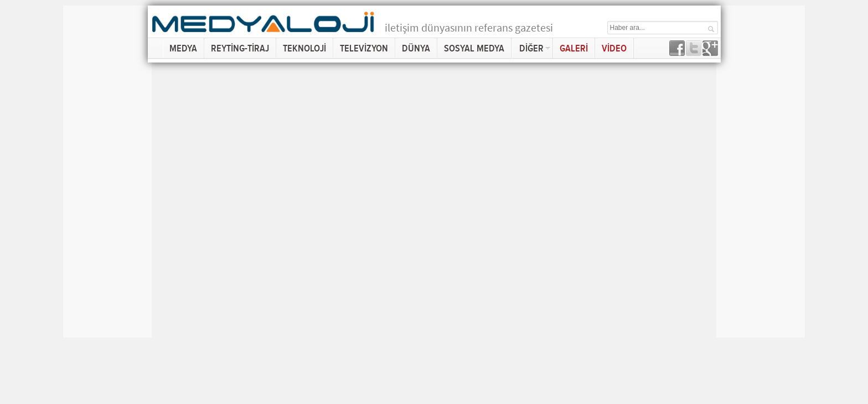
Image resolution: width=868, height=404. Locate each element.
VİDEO (614, 48)
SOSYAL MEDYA (474, 48)
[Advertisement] (107, 172)
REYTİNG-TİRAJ (240, 48)
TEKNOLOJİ (304, 48)
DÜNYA (416, 48)
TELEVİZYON (364, 48)
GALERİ (574, 48)
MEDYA (183, 48)
